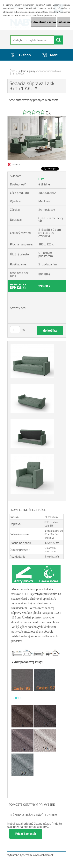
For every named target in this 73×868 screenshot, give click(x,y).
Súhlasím (64, 22)
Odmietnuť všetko (44, 22)
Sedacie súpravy (26, 71)
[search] (58, 40)
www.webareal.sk (43, 855)
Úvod (13, 71)
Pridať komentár (26, 834)
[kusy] (15, 330)
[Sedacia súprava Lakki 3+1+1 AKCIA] (37, 118)
